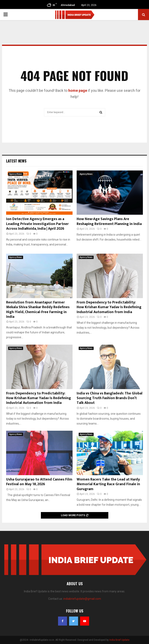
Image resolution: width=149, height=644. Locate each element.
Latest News (16, 161)
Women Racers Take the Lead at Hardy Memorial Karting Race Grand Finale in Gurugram (108, 484)
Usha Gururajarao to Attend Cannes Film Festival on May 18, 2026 (39, 482)
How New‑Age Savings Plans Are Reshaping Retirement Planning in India (109, 221)
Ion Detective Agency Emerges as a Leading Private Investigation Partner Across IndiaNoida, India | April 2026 (37, 224)
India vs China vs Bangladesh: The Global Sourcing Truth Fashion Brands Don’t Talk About (110, 398)
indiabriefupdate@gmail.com (82, 599)
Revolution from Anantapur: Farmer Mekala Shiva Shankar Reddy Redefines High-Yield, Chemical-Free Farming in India (38, 310)
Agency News (16, 174)
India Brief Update (119, 640)
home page (78, 90)
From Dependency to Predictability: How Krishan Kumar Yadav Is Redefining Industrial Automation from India (109, 307)
